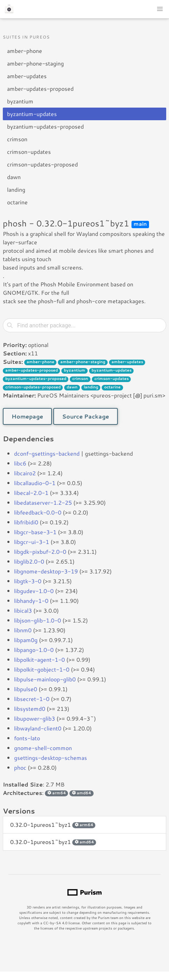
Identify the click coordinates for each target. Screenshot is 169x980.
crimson (17, 139)
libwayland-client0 (38, 728)
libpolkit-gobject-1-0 (42, 669)
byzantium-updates (32, 114)
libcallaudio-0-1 (35, 483)
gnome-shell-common (43, 748)
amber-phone (25, 51)
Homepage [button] (27, 416)
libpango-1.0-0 (34, 650)
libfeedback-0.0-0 (38, 512)
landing (16, 189)
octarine (17, 202)
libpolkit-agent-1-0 (39, 659)
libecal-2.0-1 (31, 493)
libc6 (20, 463)
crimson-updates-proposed (42, 164)
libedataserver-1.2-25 (43, 502)
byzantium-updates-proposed (45, 126)
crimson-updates (29, 152)
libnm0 (23, 630)
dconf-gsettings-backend (47, 453)
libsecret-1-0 (32, 699)
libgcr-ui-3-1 (32, 542)
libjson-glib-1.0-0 (38, 620)
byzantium (20, 101)
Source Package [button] (86, 416)
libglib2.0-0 (29, 561)
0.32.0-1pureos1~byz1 (53, 825)
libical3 (23, 610)
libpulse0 (26, 689)
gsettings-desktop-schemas (50, 758)
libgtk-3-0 (28, 581)
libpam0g (26, 640)
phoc (20, 767)
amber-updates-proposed (40, 89)
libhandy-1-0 (31, 601)
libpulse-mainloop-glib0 (45, 679)
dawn (14, 177)
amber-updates (27, 76)
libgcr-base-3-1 (35, 532)
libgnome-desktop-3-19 (46, 571)
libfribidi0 (26, 522)
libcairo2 (25, 473)
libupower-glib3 (35, 718)
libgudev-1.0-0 (34, 591)
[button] (160, 9)
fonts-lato (27, 738)
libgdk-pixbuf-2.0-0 (40, 552)
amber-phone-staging (35, 63)
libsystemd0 (30, 709)
